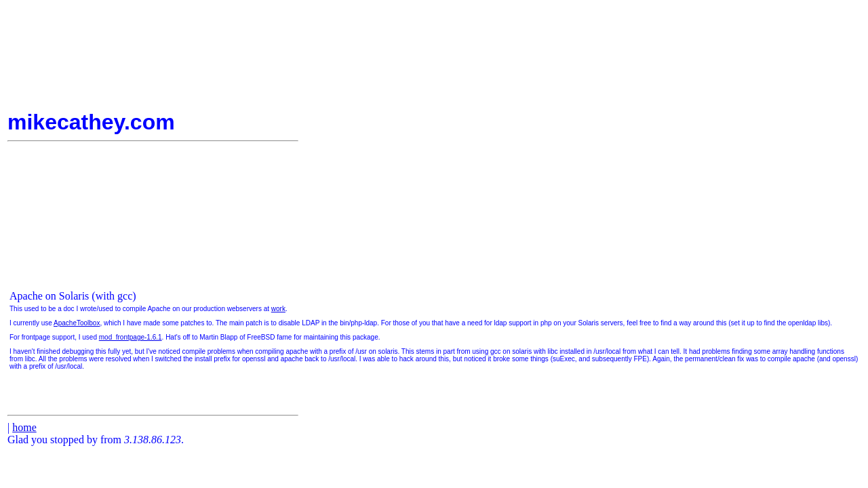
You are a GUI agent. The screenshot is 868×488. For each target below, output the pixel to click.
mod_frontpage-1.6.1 (131, 337)
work (278, 309)
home (24, 427)
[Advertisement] (820, 135)
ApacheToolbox (77, 323)
